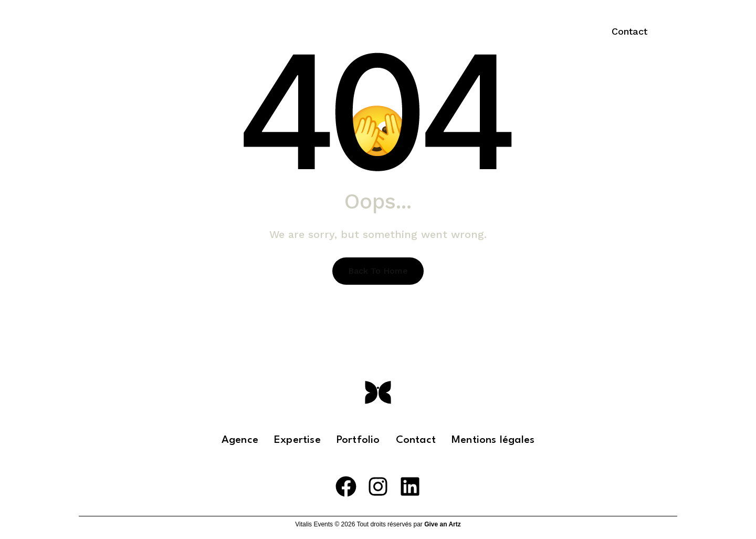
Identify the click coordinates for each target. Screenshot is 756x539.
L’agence (360, 32)
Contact (416, 440)
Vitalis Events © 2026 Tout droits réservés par (378, 524)
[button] (629, 32)
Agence (240, 440)
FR (535, 32)
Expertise (424, 32)
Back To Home (378, 271)
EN (564, 32)
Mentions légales (493, 440)
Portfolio (492, 32)
